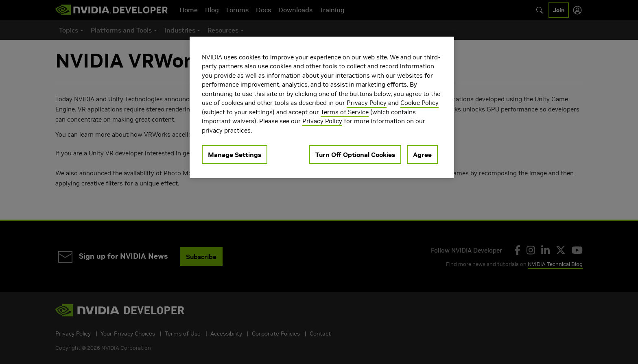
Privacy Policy (367, 103)
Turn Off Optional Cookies (355, 155)
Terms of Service (345, 112)
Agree (422, 155)
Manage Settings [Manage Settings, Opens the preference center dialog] (235, 155)
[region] (322, 108)
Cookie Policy (420, 103)
